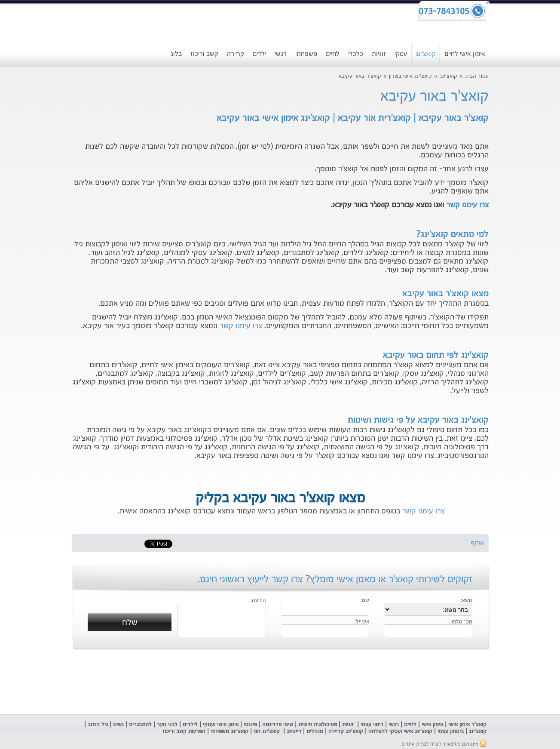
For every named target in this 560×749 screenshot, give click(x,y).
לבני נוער (167, 725)
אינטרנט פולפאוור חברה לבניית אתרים (444, 744)
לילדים (190, 725)
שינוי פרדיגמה (278, 725)
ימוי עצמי (370, 725)
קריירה (236, 54)
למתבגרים (140, 725)
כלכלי (356, 54)
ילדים (259, 54)
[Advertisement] (280, 682)
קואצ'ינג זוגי (266, 732)
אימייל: (362, 622)
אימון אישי (432, 725)
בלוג (176, 54)
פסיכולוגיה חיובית (318, 725)
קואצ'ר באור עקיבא (360, 76)
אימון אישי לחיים (465, 54)
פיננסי (250, 725)
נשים (118, 725)
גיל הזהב (98, 725)
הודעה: (258, 601)
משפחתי (306, 54)
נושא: (467, 601)
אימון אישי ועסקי (221, 725)
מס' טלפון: (461, 622)
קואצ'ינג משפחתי (230, 732)
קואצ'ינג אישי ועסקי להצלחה (400, 732)
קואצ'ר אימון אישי (467, 725)
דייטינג (295, 732)
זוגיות (379, 54)
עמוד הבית (477, 76)
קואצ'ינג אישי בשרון (410, 76)
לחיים (333, 54)
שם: (365, 601)
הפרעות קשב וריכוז (183, 732)
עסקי (401, 54)
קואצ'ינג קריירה (346, 732)
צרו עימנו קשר (467, 205)
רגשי (281, 54)
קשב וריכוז (204, 54)
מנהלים (315, 732)
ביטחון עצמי (450, 732)
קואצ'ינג (426, 54)
